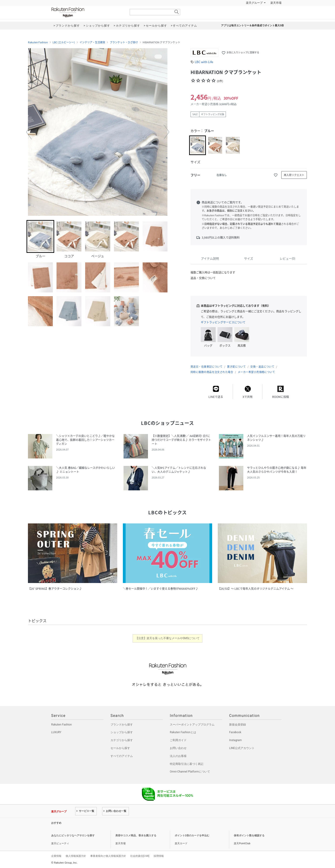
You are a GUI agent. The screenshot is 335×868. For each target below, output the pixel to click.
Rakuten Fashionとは (183, 732)
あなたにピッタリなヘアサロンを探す (73, 836)
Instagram (235, 740)
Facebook (235, 732)
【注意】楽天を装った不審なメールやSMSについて (168, 638)
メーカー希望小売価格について (256, 372)
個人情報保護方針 (76, 856)
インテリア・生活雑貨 (92, 42)
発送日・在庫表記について (206, 367)
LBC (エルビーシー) (64, 42)
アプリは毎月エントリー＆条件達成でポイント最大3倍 (252, 25)
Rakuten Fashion (87, 12)
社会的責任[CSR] (140, 856)
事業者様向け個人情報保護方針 (108, 856)
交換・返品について (262, 367)
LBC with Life (204, 62)
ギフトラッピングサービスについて (223, 322)
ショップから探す (122, 732)
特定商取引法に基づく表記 (187, 764)
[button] (29, 132)
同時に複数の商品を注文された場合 (212, 372)
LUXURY (56, 732)
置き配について (236, 367)
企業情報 (56, 856)
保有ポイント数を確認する (249, 836)
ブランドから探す (122, 725)
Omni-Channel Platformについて (190, 772)
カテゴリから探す (122, 740)
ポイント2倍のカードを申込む (192, 836)
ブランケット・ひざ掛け (124, 42)
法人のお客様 (178, 756)
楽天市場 (276, 3)
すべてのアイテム (122, 756)
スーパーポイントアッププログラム (192, 725)
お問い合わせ (178, 748)
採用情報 (159, 856)
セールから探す (120, 748)
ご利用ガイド (178, 740)
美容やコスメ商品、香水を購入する (136, 836)
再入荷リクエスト (294, 175)
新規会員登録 (238, 725)
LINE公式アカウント (242, 748)
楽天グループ (254, 3)
